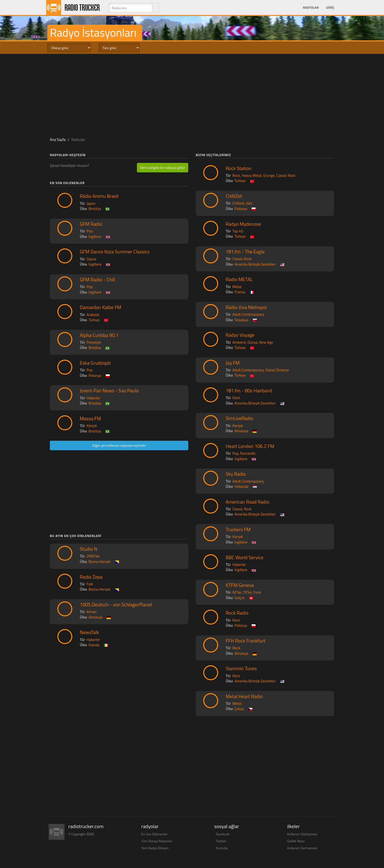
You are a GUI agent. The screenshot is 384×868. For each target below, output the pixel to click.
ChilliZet (234, 196)
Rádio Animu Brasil (99, 196)
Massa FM (90, 419)
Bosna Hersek (99, 562)
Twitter (221, 841)
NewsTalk (89, 632)
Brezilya (95, 209)
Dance (91, 259)
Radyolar (311, 7)
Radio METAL (239, 279)
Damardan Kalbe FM (100, 307)
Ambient (239, 342)
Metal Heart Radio (244, 696)
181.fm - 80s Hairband (249, 391)
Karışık (92, 426)
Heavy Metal (251, 175)
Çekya (239, 709)
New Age (266, 342)
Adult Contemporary (248, 314)
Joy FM (233, 363)
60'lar (237, 592)
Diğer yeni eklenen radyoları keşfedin (119, 445)
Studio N (89, 549)
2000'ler (93, 556)
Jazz (249, 203)
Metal (237, 287)
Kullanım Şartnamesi (302, 848)
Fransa (240, 292)
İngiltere (95, 237)
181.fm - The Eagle (245, 252)
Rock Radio (237, 613)
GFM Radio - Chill (97, 280)
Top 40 (238, 231)
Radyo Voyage (240, 335)
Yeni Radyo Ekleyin (155, 848)
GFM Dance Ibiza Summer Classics (115, 252)
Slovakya (241, 320)
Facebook (223, 834)
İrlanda (94, 645)
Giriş (330, 7)
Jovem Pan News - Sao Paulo (109, 391)
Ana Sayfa (58, 140)
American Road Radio (247, 502)
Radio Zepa (91, 577)
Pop (90, 231)
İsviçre (239, 598)
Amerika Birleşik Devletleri (255, 264)
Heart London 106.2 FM (250, 446)
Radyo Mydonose (243, 224)
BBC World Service (244, 557)
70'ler (247, 592)
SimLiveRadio (239, 418)
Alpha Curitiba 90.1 (99, 335)
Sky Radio (236, 474)
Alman (92, 612)
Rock (236, 175)
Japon (91, 203)
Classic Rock (286, 175)
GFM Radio (91, 224)
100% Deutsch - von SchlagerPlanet (116, 605)
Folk (90, 584)
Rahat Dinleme (277, 370)
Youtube (222, 848)
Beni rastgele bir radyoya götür (163, 167)
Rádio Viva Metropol (246, 307)
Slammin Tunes (241, 668)
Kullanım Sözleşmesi (302, 834)
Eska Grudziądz (95, 363)
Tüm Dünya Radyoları (157, 841)
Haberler (93, 398)
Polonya (95, 376)
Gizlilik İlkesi (296, 841)
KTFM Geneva (240, 585)
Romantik (248, 453)
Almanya (95, 617)
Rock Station (239, 168)
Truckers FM (238, 530)
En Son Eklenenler (155, 834)
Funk (257, 592)
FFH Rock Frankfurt (245, 641)
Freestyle (94, 342)
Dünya (252, 342)
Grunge (269, 175)
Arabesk (93, 315)
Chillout (238, 203)
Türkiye (94, 320)
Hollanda (241, 487)
